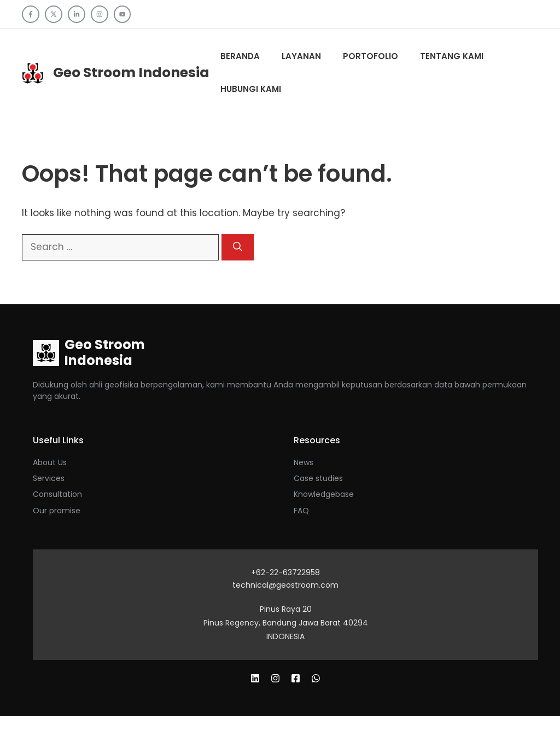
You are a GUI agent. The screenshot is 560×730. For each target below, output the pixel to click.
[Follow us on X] (54, 14)
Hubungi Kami (251, 89)
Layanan (301, 56)
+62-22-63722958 (285, 572)
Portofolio (371, 56)
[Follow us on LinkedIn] (77, 14)
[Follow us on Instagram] (100, 14)
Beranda (240, 56)
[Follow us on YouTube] (122, 14)
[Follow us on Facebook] (31, 14)
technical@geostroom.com (285, 585)
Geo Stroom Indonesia (131, 73)
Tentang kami (452, 56)
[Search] (238, 247)
